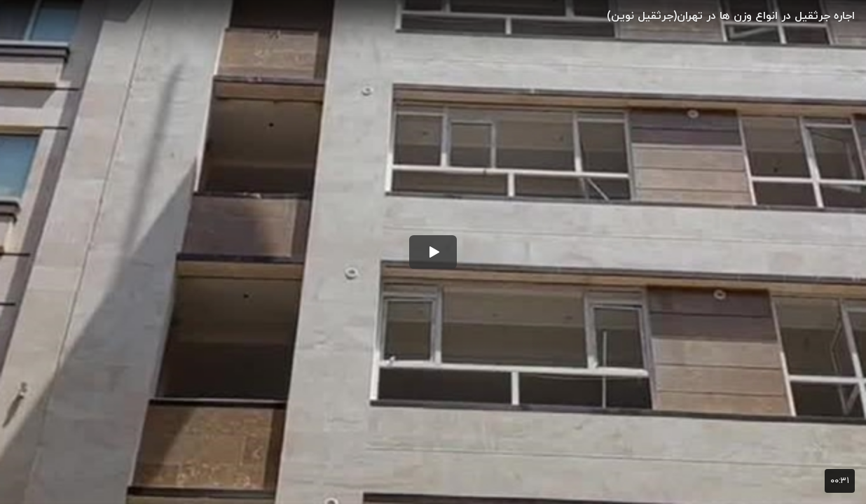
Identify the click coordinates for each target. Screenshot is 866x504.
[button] (433, 252)
